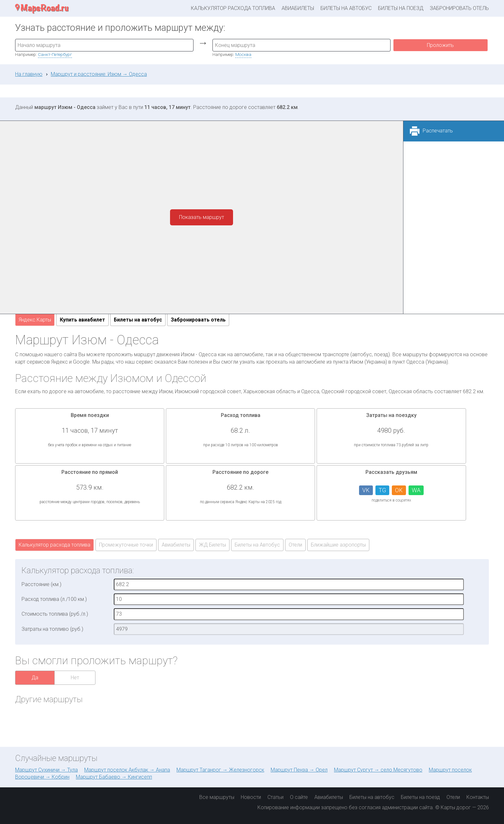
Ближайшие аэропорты (338, 545)
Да (35, 678)
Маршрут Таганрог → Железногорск (220, 770)
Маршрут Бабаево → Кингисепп (114, 777)
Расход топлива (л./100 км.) (54, 599)
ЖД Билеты (212, 545)
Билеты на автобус (346, 8)
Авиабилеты (298, 8)
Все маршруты (217, 797)
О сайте (299, 797)
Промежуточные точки (126, 545)
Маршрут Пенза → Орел (299, 770)
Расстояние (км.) (41, 584)
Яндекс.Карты (35, 320)
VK (366, 490)
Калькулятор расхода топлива (233, 8)
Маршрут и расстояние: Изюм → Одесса (99, 74)
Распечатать (438, 131)
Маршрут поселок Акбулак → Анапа (127, 770)
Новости (251, 797)
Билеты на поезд (401, 8)
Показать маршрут (202, 217)
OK (399, 490)
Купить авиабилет (82, 320)
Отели (295, 545)
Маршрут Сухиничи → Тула (46, 770)
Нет (75, 678)
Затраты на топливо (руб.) (52, 629)
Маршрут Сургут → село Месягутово (378, 770)
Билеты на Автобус (257, 545)
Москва (243, 54)
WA (416, 490)
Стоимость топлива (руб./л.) (55, 614)
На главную (29, 74)
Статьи (275, 797)
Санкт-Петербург (55, 54)
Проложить (440, 45)
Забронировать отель (459, 8)
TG (382, 490)
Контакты (478, 797)
